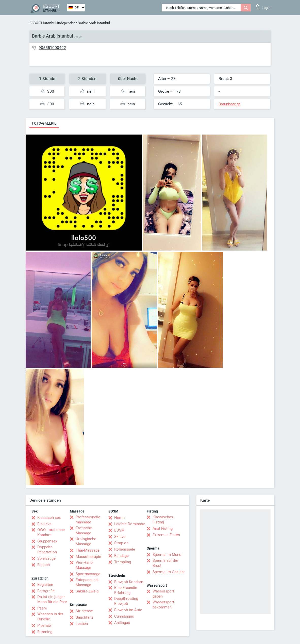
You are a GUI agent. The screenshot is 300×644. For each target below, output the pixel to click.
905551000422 (52, 48)
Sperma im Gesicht (169, 572)
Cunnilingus (124, 616)
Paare (42, 608)
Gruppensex (47, 541)
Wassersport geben (163, 594)
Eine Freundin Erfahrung (126, 590)
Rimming (45, 632)
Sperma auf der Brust (165, 563)
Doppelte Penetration (47, 550)
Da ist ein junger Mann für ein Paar (52, 599)
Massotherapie (88, 557)
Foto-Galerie (44, 123)
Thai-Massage (88, 550)
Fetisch (44, 565)
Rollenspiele (125, 549)
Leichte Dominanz (129, 524)
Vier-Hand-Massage (85, 565)
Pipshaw (44, 625)
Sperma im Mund (167, 555)
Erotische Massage (84, 531)
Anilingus (122, 623)
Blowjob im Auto (128, 610)
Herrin (119, 518)
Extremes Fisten (166, 535)
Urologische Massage (86, 541)
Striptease (84, 611)
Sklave (120, 537)
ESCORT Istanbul (43, 23)
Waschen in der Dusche (50, 617)
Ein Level (45, 524)
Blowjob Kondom (129, 582)
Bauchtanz (84, 617)
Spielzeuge (46, 558)
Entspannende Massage (88, 582)
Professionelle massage (88, 520)
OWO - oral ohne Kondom (51, 532)
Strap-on (121, 543)
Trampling (123, 562)
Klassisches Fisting (163, 520)
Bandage (121, 556)
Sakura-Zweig (87, 591)
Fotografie (46, 591)
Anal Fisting (163, 529)
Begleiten (45, 585)
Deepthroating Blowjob (126, 601)
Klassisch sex (49, 518)
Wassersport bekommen (163, 605)
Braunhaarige (230, 104)
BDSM (119, 530)
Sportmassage (88, 574)
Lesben (82, 624)
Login (263, 7)
